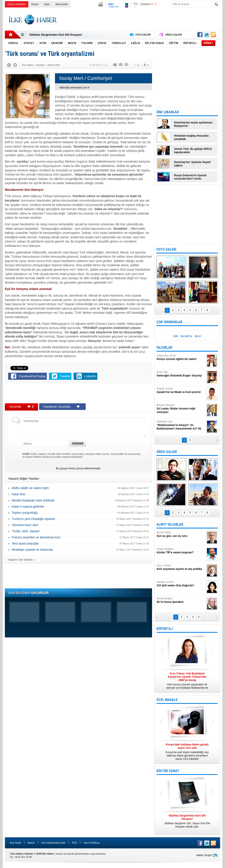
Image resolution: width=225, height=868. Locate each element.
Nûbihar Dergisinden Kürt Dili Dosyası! (56, 35)
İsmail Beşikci (181, 600)
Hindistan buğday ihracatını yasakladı (191, 137)
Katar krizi (18, 494)
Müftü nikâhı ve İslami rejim (30, 488)
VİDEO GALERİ (167, 452)
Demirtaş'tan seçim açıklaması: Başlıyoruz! (194, 124)
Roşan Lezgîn (181, 390)
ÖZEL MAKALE (167, 700)
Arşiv (47, 4)
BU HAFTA (186, 336)
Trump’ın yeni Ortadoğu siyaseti (33, 519)
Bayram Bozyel (181, 409)
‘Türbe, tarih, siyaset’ (26, 531)
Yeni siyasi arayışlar (25, 543)
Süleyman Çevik (181, 357)
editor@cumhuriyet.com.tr (74, 88)
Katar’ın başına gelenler (28, 506)
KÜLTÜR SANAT (168, 771)
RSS (74, 843)
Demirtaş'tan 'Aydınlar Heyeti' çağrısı (192, 164)
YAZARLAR (164, 348)
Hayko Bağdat (181, 551)
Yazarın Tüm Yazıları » (21, 560)
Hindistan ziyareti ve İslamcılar (32, 550)
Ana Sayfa (15, 843)
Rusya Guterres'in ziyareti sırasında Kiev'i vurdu (190, 177)
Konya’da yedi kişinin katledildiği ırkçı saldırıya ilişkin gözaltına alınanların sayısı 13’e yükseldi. (187, 752)
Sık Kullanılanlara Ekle (53, 843)
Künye (35, 4)
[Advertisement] (140, 20)
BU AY (198, 336)
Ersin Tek (181, 374)
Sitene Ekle (62, 4)
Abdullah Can (181, 425)
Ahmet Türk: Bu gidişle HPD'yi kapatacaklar (193, 151)
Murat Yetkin (181, 534)
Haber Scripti (204, 855)
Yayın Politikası (91, 843)
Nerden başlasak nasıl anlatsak (33, 500)
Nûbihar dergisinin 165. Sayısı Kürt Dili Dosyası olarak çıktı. (187, 821)
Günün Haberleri (17, 4)
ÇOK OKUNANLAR (169, 322)
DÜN (176, 336)
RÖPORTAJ (165, 629)
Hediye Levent (181, 584)
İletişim (31, 843)
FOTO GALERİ (166, 249)
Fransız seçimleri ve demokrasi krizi (36, 537)
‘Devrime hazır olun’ (25, 525)
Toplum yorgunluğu (25, 513)
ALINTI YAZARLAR (170, 524)
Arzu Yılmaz (181, 567)
